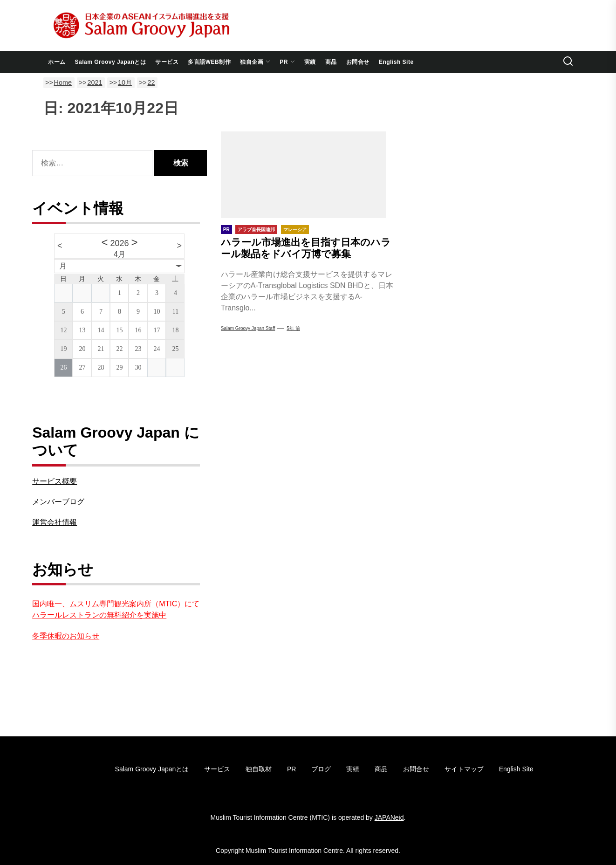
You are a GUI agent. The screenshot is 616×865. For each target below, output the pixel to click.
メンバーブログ (58, 502)
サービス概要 (55, 481)
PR (287, 62)
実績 (310, 62)
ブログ (321, 769)
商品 (331, 62)
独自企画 (255, 62)
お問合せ (358, 62)
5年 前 (293, 328)
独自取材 (259, 769)
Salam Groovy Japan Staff (248, 328)
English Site (396, 62)
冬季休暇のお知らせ (66, 636)
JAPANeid (389, 817)
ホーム (57, 62)
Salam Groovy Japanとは (111, 62)
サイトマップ (464, 769)
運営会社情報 (55, 522)
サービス (167, 62)
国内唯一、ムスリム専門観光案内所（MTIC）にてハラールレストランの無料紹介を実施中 (116, 609)
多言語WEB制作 (209, 62)
